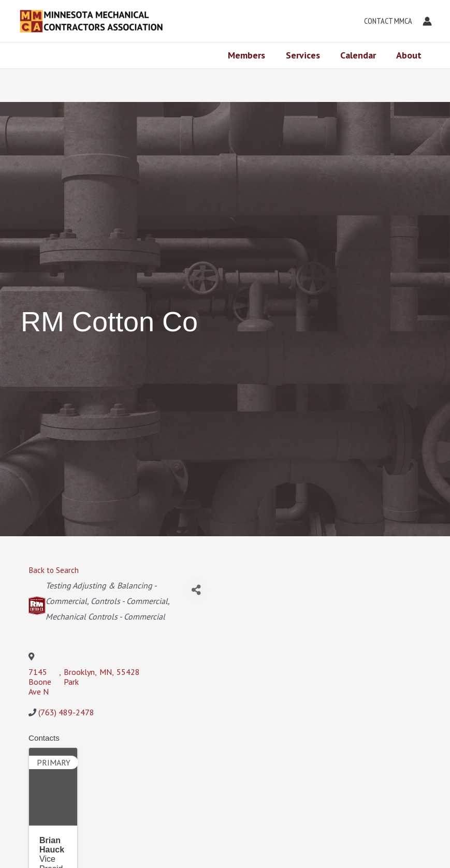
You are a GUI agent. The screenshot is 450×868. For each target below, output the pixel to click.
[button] (386, 21)
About (410, 55)
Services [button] (307, 55)
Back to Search (54, 570)
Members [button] (253, 55)
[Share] (196, 590)
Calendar (361, 55)
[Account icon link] (427, 21)
